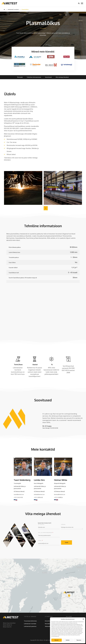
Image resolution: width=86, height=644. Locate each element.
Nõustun (57, 640)
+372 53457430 (18, 497)
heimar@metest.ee (60, 494)
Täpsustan (79, 640)
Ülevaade (20, 77)
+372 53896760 (38, 497)
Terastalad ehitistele (30, 621)
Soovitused (48, 77)
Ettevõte (41, 524)
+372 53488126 (58, 497)
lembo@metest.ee (39, 494)
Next (46, 208)
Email (41, 541)
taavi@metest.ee (19, 494)
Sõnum (63, 524)
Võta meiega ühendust (62, 77)
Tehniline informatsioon (34, 77)
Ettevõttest (49, 621)
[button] (83, 619)
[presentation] (71, 535)
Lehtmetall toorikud (13, 9)
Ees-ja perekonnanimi (46, 533)
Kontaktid (48, 624)
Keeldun (68, 640)
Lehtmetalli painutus (30, 626)
